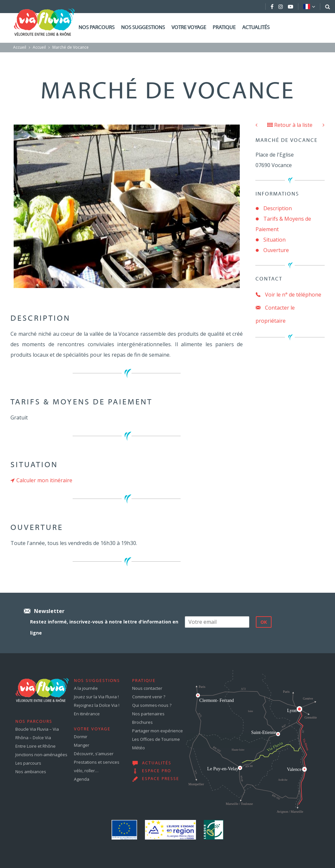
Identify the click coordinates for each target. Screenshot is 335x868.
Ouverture (276, 250)
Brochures (142, 722)
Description (278, 208)
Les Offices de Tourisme (156, 739)
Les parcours (28, 763)
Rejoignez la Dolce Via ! (97, 705)
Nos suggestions (143, 28)
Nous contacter (147, 688)
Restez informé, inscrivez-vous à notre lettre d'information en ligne (104, 627)
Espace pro (157, 771)
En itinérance (87, 714)
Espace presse (161, 779)
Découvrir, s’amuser (94, 754)
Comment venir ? (149, 697)
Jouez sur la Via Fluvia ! (96, 697)
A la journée (86, 688)
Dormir (81, 737)
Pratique (224, 28)
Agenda (82, 779)
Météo (139, 748)
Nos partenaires (148, 714)
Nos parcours (97, 28)
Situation (274, 240)
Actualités (256, 28)
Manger (82, 745)
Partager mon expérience (158, 731)
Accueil (20, 47)
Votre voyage (189, 28)
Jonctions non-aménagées (41, 755)
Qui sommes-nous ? (152, 705)
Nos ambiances (31, 772)
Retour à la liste (290, 125)
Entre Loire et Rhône (35, 746)
